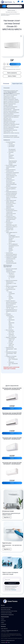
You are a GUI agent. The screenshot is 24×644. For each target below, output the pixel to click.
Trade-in (3, 619)
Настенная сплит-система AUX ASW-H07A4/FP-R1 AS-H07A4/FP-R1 (12, 389)
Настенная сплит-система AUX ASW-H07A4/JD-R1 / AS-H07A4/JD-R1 (12, 438)
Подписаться (12, 583)
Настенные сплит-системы (11, 12)
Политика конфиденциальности (8, 640)
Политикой (14, 590)
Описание (6, 83)
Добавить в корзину (15, 64)
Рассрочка (3, 621)
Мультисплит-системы (6, 609)
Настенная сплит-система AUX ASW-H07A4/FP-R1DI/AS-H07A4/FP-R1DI (12, 414)
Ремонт (3, 623)
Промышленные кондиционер (7, 615)
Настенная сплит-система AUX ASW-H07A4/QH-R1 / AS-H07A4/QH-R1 (12, 463)
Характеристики (17, 83)
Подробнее (7, 517)
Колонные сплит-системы (6, 613)
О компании (3, 624)
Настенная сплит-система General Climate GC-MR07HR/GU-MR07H (10, 15)
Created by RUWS (5, 642)
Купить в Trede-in (12, 76)
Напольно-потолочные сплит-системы (9, 611)
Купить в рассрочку (12, 73)
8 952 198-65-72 (4, 629)
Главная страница (11, 10)
